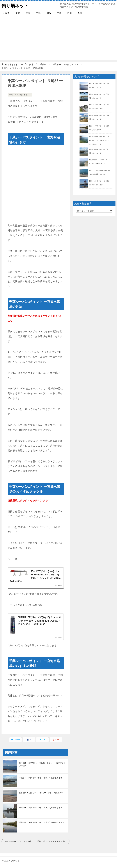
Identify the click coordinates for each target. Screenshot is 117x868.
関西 (49, 13)
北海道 (6, 13)
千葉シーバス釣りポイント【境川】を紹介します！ (41, 808)
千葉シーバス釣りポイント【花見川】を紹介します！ (42, 822)
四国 (69, 13)
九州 (80, 13)
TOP (14, 64)
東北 (18, 13)
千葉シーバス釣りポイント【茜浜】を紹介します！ (41, 778)
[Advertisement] (58, 39)
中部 (38, 13)
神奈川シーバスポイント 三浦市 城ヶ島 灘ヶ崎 (20, 841)
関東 (28, 13)
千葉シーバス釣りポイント (20, 95)
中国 (59, 13)
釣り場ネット (16, 5)
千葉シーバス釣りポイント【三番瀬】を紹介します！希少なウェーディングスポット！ (99, 140)
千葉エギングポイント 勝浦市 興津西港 (53, 841)
